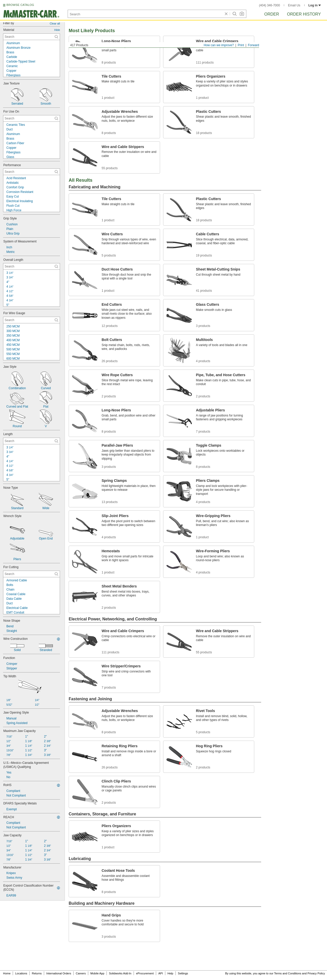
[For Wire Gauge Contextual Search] (32, 320)
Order (272, 14)
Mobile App (97, 973)
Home (7, 973)
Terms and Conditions (288, 973)
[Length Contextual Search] (32, 441)
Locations (21, 973)
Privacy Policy (316, 973)
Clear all (55, 23)
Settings (183, 973)
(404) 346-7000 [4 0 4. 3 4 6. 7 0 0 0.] (270, 5)
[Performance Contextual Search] (32, 172)
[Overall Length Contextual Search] (32, 266)
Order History (304, 14)
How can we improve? (219, 45)
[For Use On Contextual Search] (32, 118)
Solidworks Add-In (120, 973)
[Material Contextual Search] (32, 37)
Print (241, 45)
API (161, 973)
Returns (37, 973)
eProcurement (145, 973)
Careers (81, 973)
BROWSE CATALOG (20, 5)
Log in (315, 5)
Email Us (294, 5)
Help (170, 973)
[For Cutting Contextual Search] (32, 574)
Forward (253, 45)
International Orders (59, 973)
